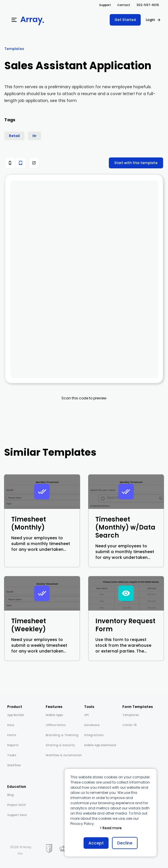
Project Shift (17, 805)
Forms (12, 735)
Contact (124, 5)
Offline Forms (56, 725)
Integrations (94, 735)
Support (105, 5)
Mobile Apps (54, 715)
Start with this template (136, 163)
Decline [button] (125, 843)
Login (150, 20)
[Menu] (14, 20)
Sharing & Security (60, 745)
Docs (11, 725)
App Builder (16, 715)
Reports (13, 745)
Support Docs (17, 815)
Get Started (125, 20)
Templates (14, 49)
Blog (10, 795)
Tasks (12, 755)
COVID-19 (130, 725)
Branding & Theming (62, 735)
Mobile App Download (100, 745)
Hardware (92, 725)
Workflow (14, 765)
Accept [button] (96, 843)
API (86, 715)
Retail (14, 136)
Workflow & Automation (64, 755)
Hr (34, 136)
